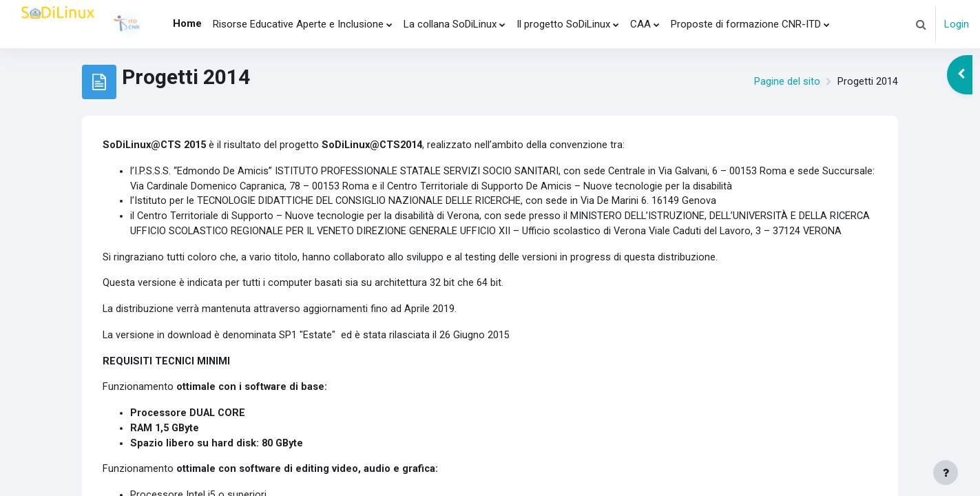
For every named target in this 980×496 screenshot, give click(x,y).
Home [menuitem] (187, 23)
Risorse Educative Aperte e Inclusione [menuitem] (298, 24)
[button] (921, 24)
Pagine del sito (787, 82)
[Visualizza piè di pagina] (946, 473)
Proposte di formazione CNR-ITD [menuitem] (746, 24)
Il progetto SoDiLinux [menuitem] (563, 24)
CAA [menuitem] (640, 24)
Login (957, 24)
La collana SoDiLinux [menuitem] (450, 24)
